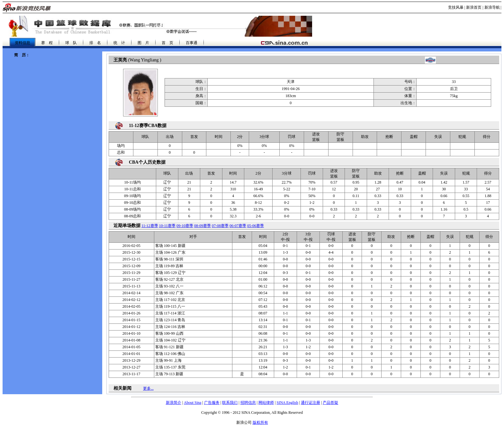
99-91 (168, 360)
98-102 (169, 293)
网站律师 (266, 403)
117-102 (170, 300)
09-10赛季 (185, 226)
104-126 (170, 252)
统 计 (119, 43)
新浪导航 (492, 7)
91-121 (169, 347)
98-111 (169, 259)
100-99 (169, 333)
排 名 (95, 43)
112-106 (170, 354)
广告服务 (212, 403)
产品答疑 (330, 403)
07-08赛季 (220, 226)
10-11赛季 (167, 226)
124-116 (170, 327)
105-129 (170, 273)
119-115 (170, 306)
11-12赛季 (150, 226)
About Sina (193, 403)
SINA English (287, 403)
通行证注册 (310, 403)
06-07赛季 (238, 226)
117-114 (170, 313)
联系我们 (230, 403)
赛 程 (47, 43)
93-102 (169, 286)
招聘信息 (248, 403)
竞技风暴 (456, 7)
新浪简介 (174, 403)
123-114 (170, 320)
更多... (148, 388)
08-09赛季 (203, 226)
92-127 (169, 279)
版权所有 (260, 422)
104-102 (170, 340)
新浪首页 (474, 7)
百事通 (192, 43)
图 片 (143, 43)
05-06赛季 (256, 226)
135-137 (170, 367)
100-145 (170, 246)
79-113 (169, 374)
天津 (291, 82)
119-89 (169, 266)
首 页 (167, 43)
